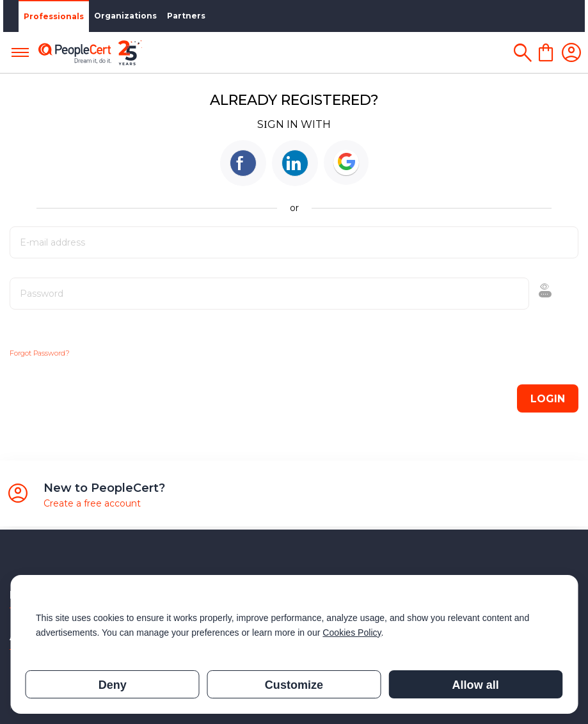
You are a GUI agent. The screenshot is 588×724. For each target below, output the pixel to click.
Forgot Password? (40, 353)
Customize (294, 685)
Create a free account (92, 503)
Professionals (51, 16)
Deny (113, 685)
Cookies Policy (352, 633)
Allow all (476, 685)
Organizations (122, 16)
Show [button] (506, 294)
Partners (183, 16)
